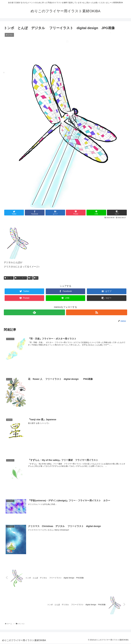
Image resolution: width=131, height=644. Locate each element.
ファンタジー (21, 278)
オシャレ (9, 278)
